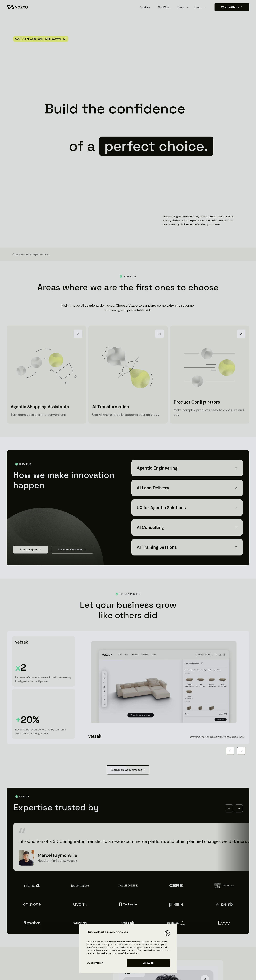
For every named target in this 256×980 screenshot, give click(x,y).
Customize (95, 963)
